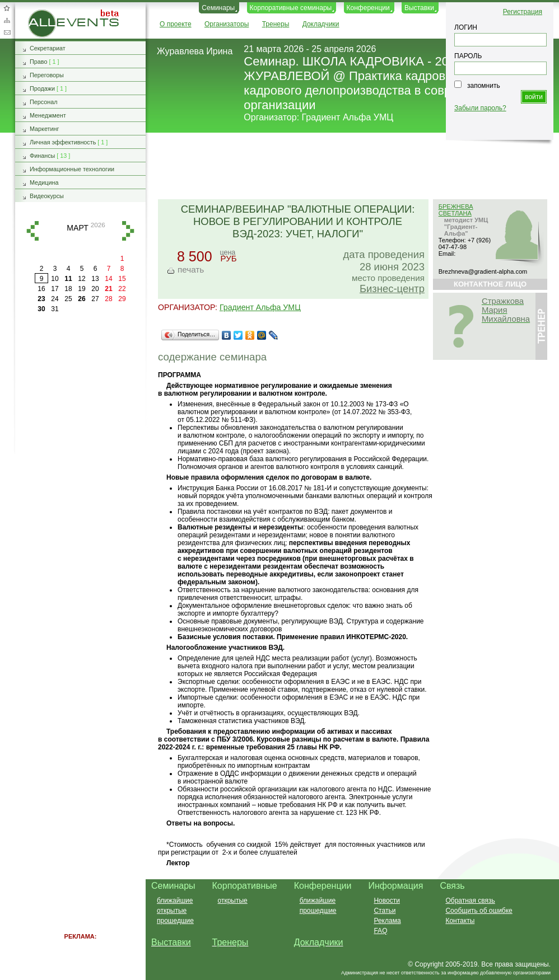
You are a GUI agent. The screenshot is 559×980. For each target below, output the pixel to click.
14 (108, 279)
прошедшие (175, 921)
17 (55, 289)
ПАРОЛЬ (468, 56)
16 (41, 289)
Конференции (368, 8)
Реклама (387, 921)
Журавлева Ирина (195, 51)
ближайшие (175, 901)
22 (122, 289)
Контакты (460, 921)
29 (122, 299)
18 (68, 289)
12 (81, 279)
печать (191, 269)
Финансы (42, 156)
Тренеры (276, 24)
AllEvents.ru (46, 13)
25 (68, 299)
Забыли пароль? (480, 108)
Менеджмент (48, 115)
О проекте (176, 24)
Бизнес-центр (392, 289)
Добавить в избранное (7, 8)
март (77, 228)
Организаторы (227, 24)
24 (55, 299)
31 (55, 309)
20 (95, 289)
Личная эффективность (63, 142)
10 (55, 279)
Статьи (385, 911)
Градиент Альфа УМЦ (348, 117)
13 (95, 279)
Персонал (44, 102)
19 (81, 289)
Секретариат (48, 48)
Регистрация (523, 12)
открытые (172, 911)
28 (108, 299)
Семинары (218, 8)
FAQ (380, 931)
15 (122, 279)
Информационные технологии (72, 169)
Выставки (419, 8)
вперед (128, 231)
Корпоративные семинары (291, 8)
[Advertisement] (81, 487)
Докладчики (321, 24)
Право (38, 62)
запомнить (484, 86)
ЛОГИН (466, 27)
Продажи (42, 88)
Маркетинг (45, 129)
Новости (386, 901)
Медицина (44, 182)
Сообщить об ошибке (479, 911)
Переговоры (47, 75)
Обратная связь (7, 32)
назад (32, 231)
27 (95, 299)
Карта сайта (7, 20)
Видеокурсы (47, 196)
